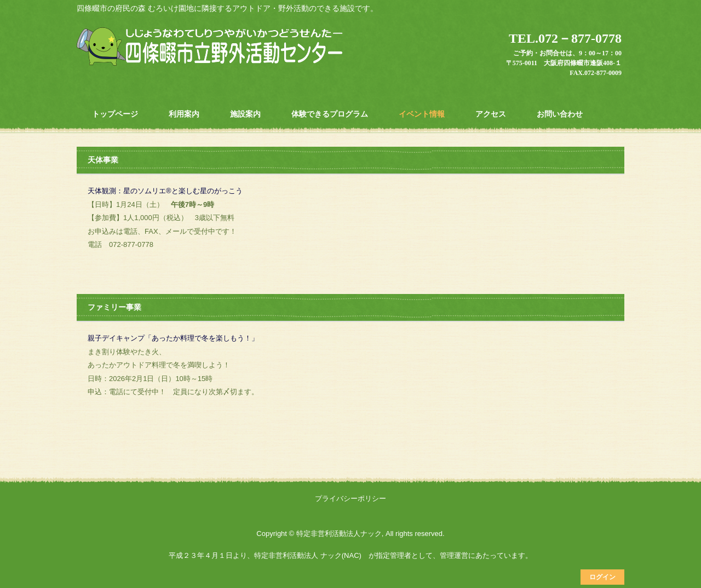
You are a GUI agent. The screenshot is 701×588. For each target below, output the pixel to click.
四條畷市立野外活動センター (211, 48)
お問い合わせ (560, 114)
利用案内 (184, 114)
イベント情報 (422, 114)
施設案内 (245, 114)
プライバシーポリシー (350, 498)
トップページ (115, 114)
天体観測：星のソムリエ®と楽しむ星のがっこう (165, 191)
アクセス (491, 114)
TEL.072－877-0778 (565, 38)
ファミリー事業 (114, 307)
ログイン (602, 577)
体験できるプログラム (330, 114)
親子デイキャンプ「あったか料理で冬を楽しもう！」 (173, 338)
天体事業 (103, 160)
